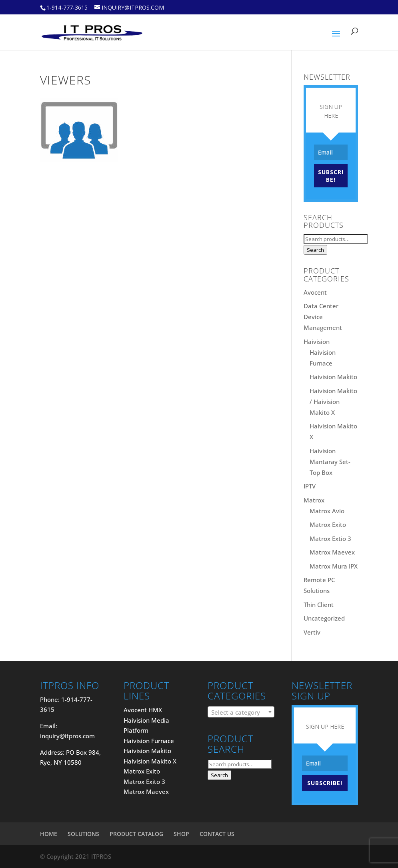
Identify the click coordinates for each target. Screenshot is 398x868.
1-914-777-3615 (67, 7)
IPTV (310, 486)
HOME (49, 834)
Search (315, 250)
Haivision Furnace (149, 741)
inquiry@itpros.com (67, 736)
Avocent (315, 292)
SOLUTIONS (83, 834)
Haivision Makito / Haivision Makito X (333, 402)
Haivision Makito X (150, 761)
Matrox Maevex (332, 552)
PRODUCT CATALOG (136, 834)
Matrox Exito (328, 524)
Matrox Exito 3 (144, 782)
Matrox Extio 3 (330, 538)
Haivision (317, 342)
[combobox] (241, 712)
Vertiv (312, 632)
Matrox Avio (327, 511)
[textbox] (241, 712)
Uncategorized (324, 618)
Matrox (314, 500)
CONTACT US (217, 834)
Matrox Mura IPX (334, 566)
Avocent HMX (143, 710)
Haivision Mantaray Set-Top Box (330, 462)
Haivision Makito (333, 377)
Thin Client (319, 605)
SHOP (181, 834)
